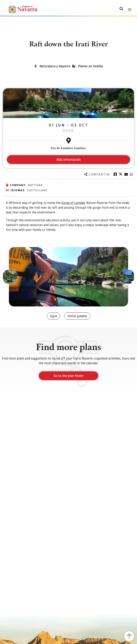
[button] (10, 277)
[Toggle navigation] (130, 10)
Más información (69, 159)
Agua (54, 316)
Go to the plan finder (69, 376)
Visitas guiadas (77, 316)
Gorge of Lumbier (73, 203)
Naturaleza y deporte (55, 66)
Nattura (35, 185)
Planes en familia (91, 66)
